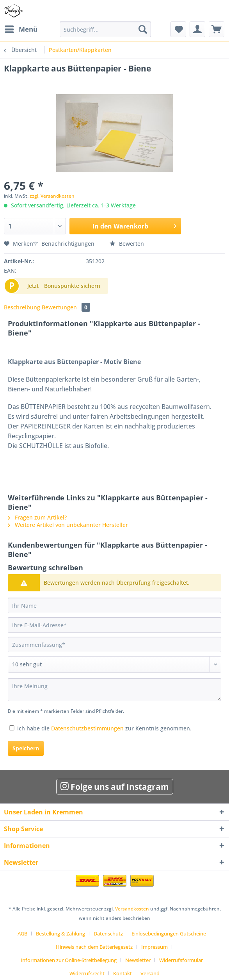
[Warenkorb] (217, 29)
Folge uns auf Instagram (115, 787)
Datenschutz (108, 934)
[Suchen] (143, 29)
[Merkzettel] (178, 29)
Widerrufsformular (181, 960)
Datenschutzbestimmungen (87, 728)
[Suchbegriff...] (106, 29)
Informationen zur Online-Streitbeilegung (69, 960)
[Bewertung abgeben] (115, 664)
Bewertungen (66, 307)
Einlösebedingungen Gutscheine (169, 934)
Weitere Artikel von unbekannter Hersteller (68, 525)
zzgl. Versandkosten (52, 196)
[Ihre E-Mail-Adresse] (115, 625)
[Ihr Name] (115, 605)
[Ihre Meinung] (115, 690)
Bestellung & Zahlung (60, 934)
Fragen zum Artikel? (37, 517)
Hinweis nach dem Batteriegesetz (94, 947)
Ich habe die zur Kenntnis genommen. (104, 728)
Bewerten (127, 244)
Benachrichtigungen (65, 244)
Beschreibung (22, 307)
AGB (22, 934)
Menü (21, 28)
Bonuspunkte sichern (72, 286)
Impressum (154, 947)
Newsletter (138, 960)
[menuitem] (21, 29)
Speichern (26, 748)
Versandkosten (132, 909)
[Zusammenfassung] (115, 644)
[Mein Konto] (197, 29)
